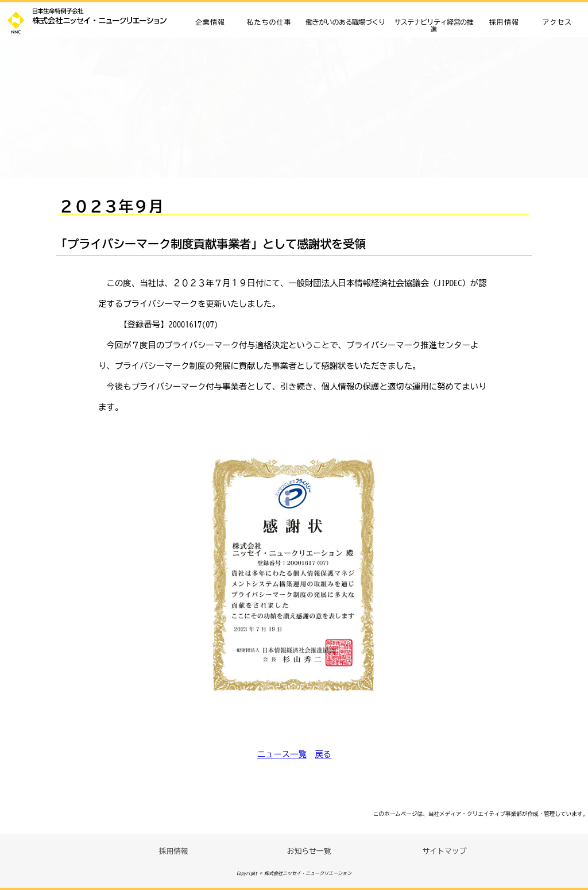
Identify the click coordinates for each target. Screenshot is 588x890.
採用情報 (504, 22)
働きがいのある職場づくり (346, 22)
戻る (323, 754)
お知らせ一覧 (309, 851)
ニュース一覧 (282, 754)
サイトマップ (445, 851)
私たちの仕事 (269, 22)
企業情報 (210, 22)
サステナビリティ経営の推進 (434, 25)
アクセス (557, 22)
